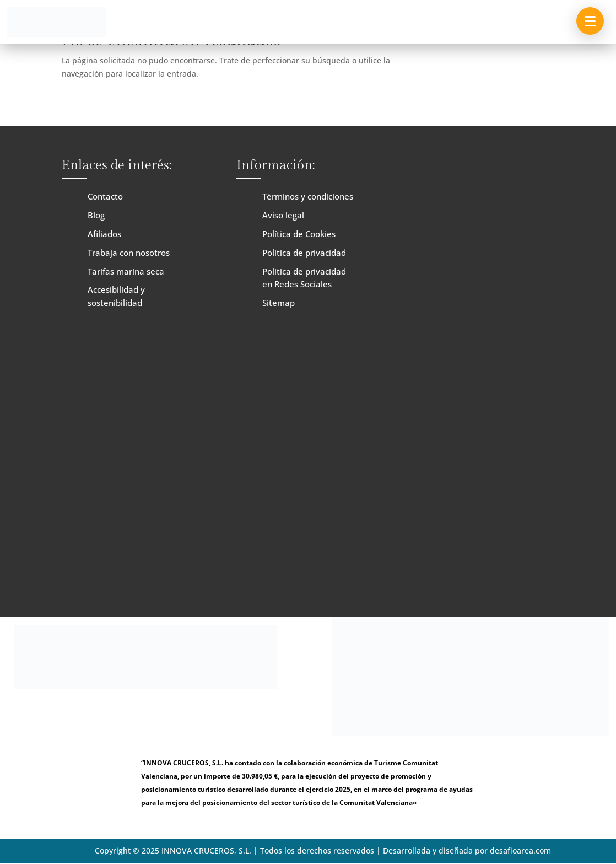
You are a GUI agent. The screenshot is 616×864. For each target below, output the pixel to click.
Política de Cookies (299, 234)
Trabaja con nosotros (129, 253)
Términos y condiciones (308, 196)
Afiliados (104, 234)
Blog (96, 215)
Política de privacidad (304, 253)
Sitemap (279, 303)
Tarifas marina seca (126, 271)
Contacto (105, 196)
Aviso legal (283, 215)
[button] (590, 21)
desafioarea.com (520, 850)
